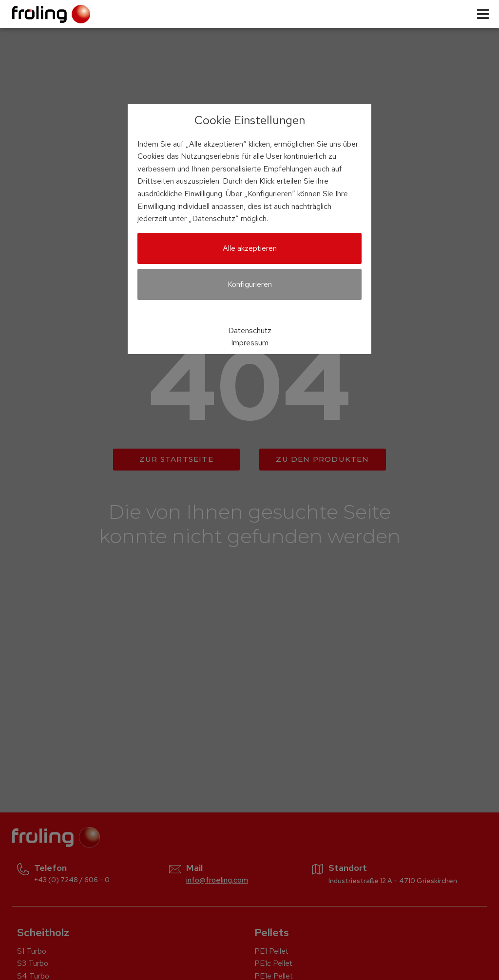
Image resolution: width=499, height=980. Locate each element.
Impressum (250, 343)
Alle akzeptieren (250, 248)
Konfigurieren (250, 284)
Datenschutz (250, 330)
